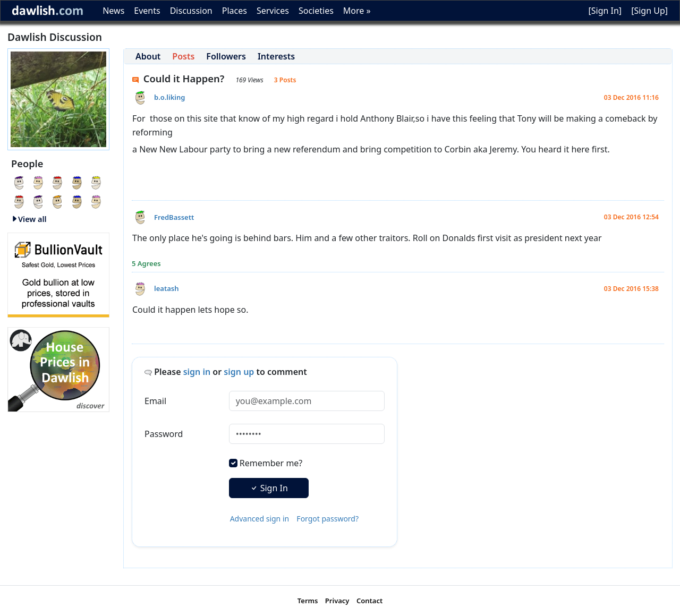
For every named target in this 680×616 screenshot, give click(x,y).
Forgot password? (328, 519)
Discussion (191, 11)
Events (147, 11)
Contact (369, 601)
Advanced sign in (260, 519)
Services (273, 11)
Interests (276, 56)
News (113, 11)
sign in (197, 372)
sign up (239, 372)
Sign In (269, 488)
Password (164, 434)
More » (357, 11)
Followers (226, 56)
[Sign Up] (649, 11)
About (148, 56)
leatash (166, 288)
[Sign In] (605, 11)
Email (155, 401)
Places (235, 11)
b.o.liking (169, 97)
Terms (308, 601)
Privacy (337, 601)
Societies (316, 11)
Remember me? (271, 463)
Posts (183, 56)
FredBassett (174, 217)
